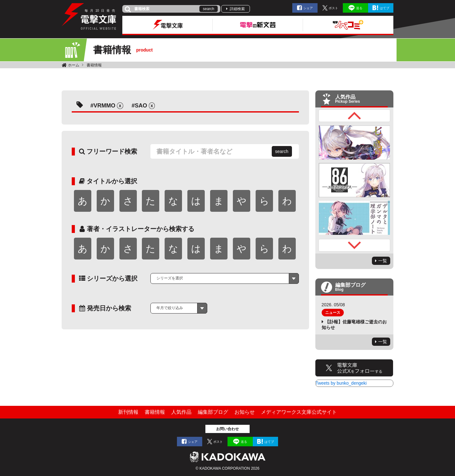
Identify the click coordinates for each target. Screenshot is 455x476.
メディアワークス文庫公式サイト (299, 412)
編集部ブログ (213, 412)
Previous (355, 116)
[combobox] (225, 278)
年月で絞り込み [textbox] (170, 308)
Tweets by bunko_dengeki (341, 383)
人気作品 (181, 412)
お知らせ (245, 412)
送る (359, 8)
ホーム (74, 65)
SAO (141, 106)
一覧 (383, 261)
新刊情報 (128, 412)
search (209, 9)
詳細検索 (237, 9)
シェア (308, 8)
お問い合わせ (227, 429)
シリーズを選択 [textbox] (170, 278)
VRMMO (104, 106)
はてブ (385, 8)
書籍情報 (94, 65)
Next (355, 245)
